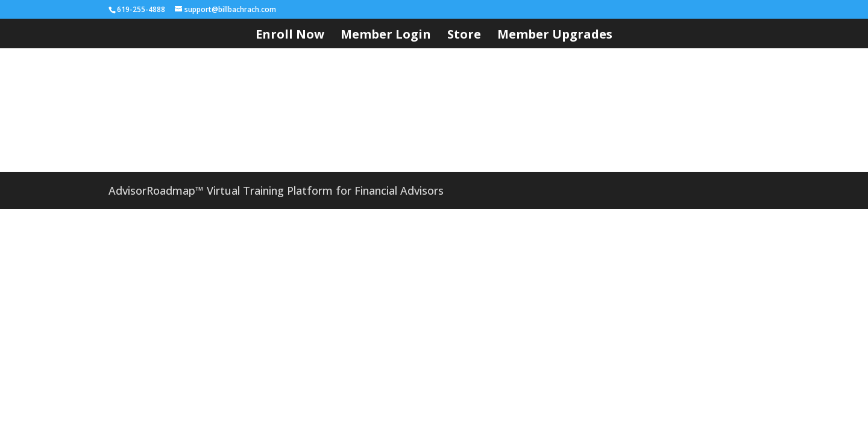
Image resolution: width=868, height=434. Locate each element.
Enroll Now (290, 36)
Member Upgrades (555, 36)
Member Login (386, 36)
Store (464, 36)
